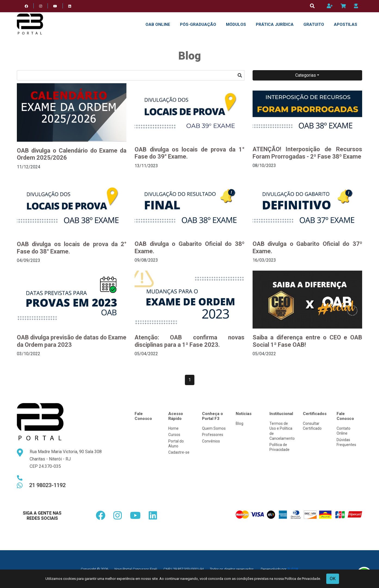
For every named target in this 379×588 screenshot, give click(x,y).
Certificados (315, 414)
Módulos (236, 24)
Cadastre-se (179, 452)
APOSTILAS (346, 24)
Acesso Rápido (176, 416)
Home (173, 428)
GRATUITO (314, 24)
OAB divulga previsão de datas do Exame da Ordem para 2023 (72, 341)
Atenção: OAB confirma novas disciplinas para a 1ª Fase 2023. (189, 341)
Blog (240, 423)
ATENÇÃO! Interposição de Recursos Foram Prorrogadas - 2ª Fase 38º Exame (307, 153)
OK (333, 579)
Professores (213, 435)
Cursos (174, 435)
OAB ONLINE (158, 24)
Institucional (281, 414)
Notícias (244, 414)
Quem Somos (214, 428)
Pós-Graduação (198, 24)
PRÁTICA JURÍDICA (275, 24)
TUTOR (293, 569)
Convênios (211, 441)
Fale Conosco (143, 416)
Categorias (306, 75)
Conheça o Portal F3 (212, 416)
